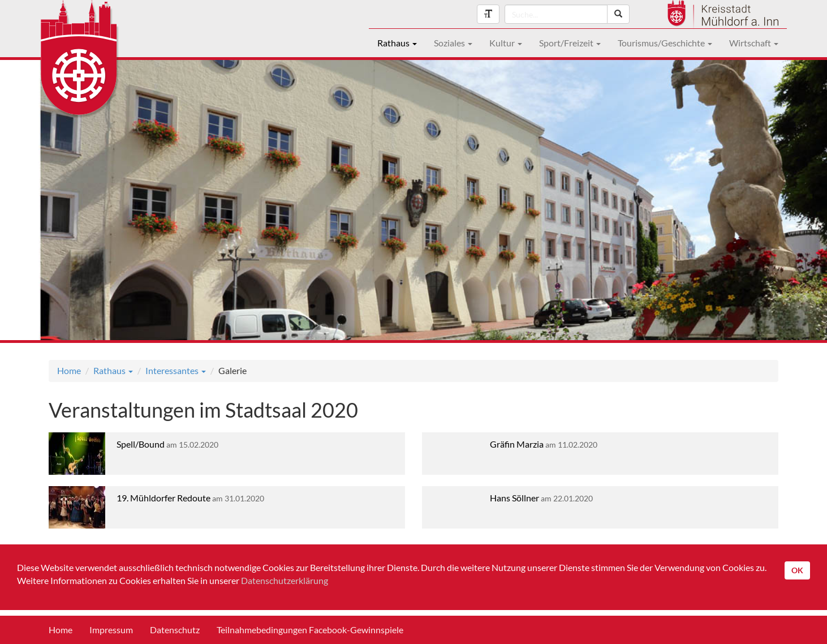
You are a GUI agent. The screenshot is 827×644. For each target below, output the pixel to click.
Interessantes (176, 370)
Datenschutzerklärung (285, 580)
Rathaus (397, 43)
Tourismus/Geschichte (665, 43)
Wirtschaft (754, 43)
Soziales (453, 43)
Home (69, 370)
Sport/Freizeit (570, 43)
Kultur (506, 43)
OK (797, 570)
